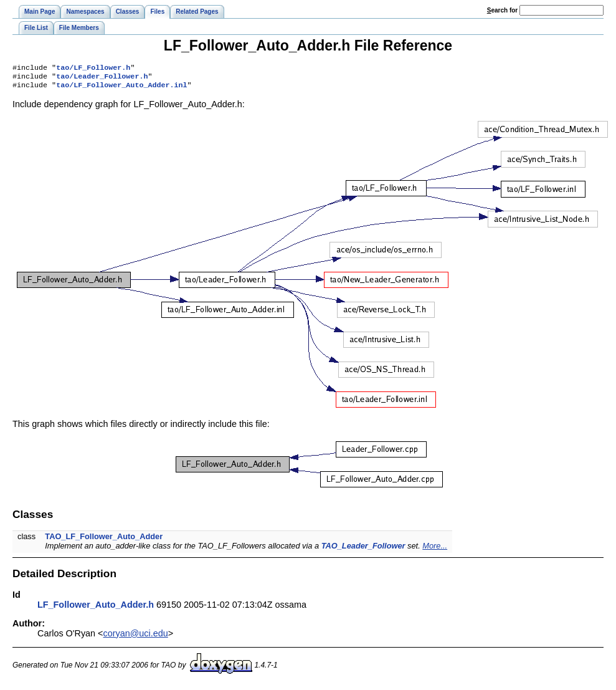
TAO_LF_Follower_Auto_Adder (104, 540)
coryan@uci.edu (136, 637)
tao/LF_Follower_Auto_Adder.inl (121, 89)
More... (435, 549)
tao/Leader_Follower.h (102, 79)
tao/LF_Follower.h (93, 69)
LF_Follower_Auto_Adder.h (96, 608)
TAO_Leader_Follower (363, 549)
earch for (502, 10)
